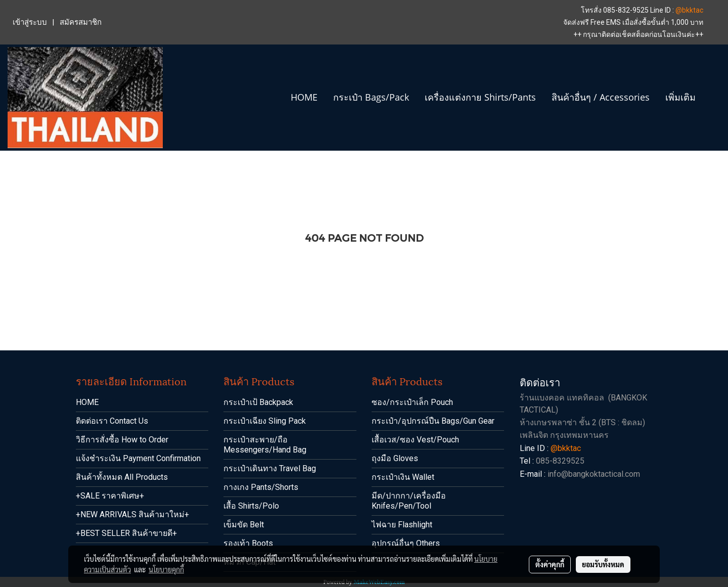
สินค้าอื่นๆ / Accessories (601, 97)
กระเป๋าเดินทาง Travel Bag (270, 468)
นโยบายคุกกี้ (166, 569)
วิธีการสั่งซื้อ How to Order (122, 440)
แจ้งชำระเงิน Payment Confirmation (138, 458)
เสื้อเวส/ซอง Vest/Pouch (415, 440)
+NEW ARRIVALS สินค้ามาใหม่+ (132, 514)
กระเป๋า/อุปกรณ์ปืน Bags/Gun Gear (433, 421)
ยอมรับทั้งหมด (603, 564)
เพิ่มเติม (680, 97)
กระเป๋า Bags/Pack (371, 97)
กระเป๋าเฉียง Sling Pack (265, 421)
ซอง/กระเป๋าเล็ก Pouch (412, 402)
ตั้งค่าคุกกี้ (550, 564)
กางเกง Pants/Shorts (261, 487)
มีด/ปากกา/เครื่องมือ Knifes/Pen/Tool (409, 501)
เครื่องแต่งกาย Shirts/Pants (480, 97)
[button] (712, 98)
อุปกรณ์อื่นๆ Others (406, 543)
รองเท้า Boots (248, 543)
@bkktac (689, 10)
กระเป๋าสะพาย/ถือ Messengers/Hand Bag (265, 445)
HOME (304, 97)
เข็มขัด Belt (244, 525)
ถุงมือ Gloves (395, 458)
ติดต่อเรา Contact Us (112, 421)
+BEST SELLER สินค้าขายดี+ (126, 533)
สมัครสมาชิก (81, 22)
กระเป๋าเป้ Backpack (258, 402)
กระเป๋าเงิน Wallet (403, 477)
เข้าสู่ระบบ (30, 22)
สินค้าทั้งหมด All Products (122, 477)
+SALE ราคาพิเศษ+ (110, 496)
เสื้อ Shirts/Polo (251, 506)
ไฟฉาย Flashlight (402, 525)
